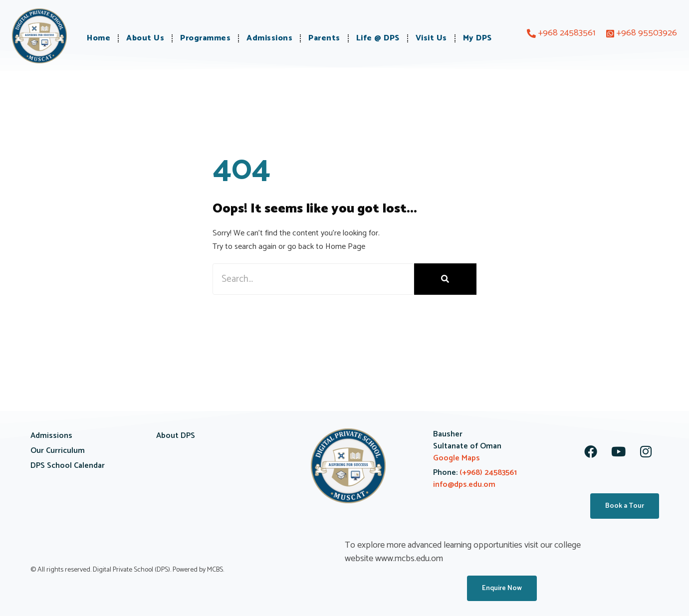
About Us (145, 38)
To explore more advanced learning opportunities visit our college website (463, 552)
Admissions (269, 38)
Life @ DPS (378, 38)
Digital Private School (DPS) (131, 570)
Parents (324, 38)
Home (99, 38)
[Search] (445, 279)
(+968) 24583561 (487, 473)
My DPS (477, 38)
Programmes (205, 38)
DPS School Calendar (68, 466)
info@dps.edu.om (464, 485)
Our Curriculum (58, 451)
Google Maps (457, 458)
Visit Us (431, 38)
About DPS (176, 436)
